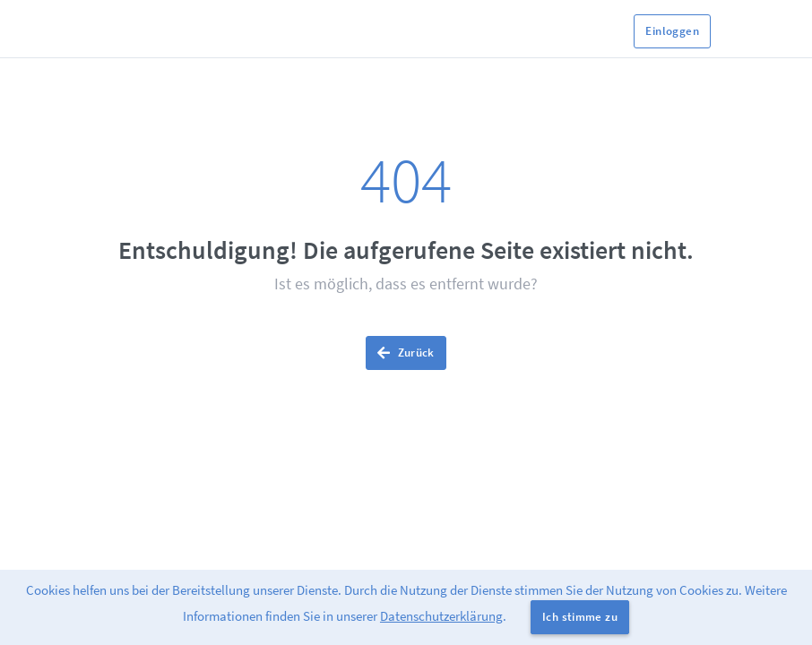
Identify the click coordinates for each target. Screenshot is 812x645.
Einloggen (672, 31)
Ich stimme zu (580, 617)
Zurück (406, 353)
